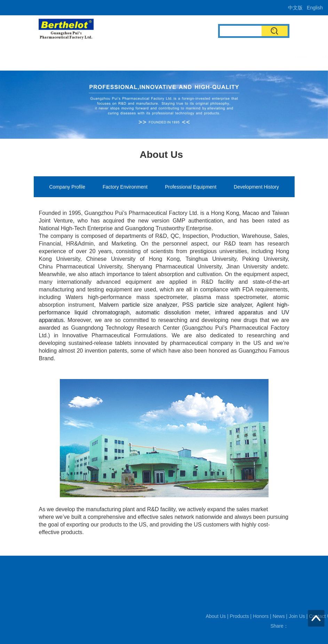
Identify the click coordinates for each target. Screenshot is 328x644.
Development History (256, 188)
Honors (189, 57)
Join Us (245, 57)
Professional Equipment (191, 188)
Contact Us (279, 57)
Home (93, 57)
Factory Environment (125, 188)
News (217, 57)
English (315, 8)
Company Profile (67, 188)
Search (274, 31)
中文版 (295, 8)
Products (157, 57)
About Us (124, 57)
